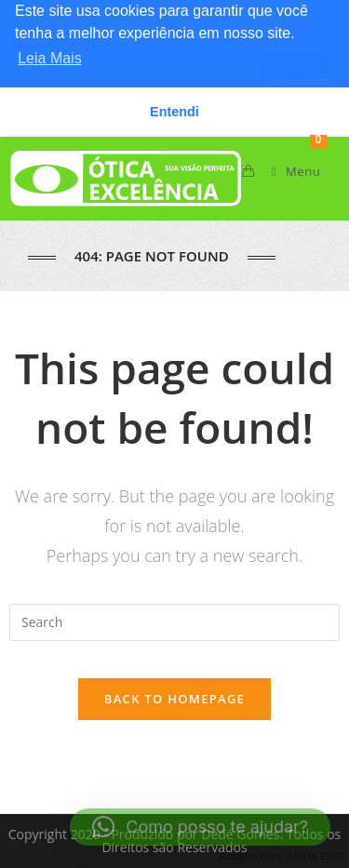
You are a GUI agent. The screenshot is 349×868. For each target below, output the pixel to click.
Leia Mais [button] (49, 58)
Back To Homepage (174, 699)
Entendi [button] (174, 112)
